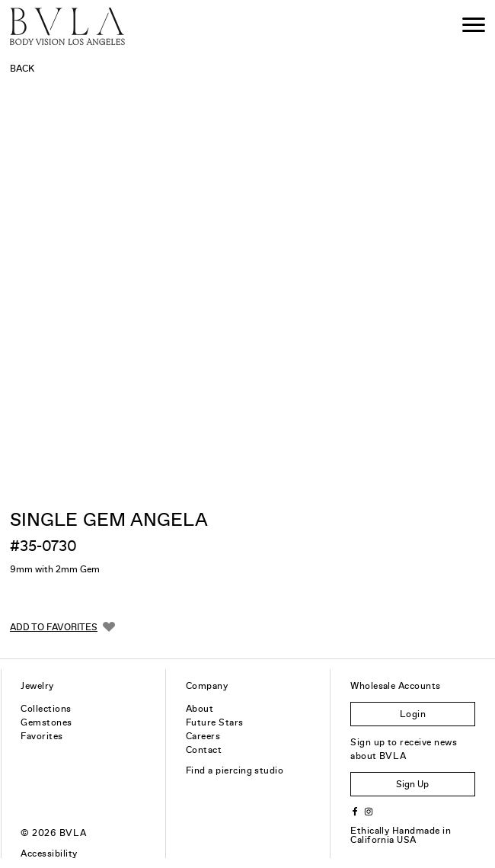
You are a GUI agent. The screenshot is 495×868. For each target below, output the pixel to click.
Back (22, 69)
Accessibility (49, 854)
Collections (46, 709)
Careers (203, 736)
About (200, 709)
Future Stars (215, 722)
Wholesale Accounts (396, 686)
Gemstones (46, 722)
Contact (204, 750)
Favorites (42, 736)
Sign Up (412, 784)
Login (413, 714)
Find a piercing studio (235, 770)
